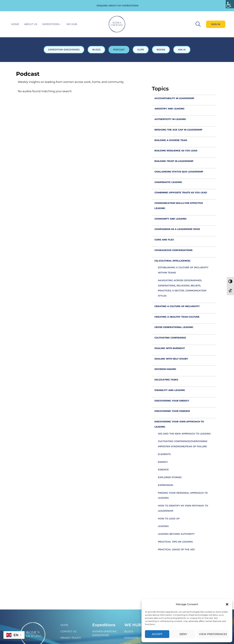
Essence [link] (163, 469)
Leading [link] (163, 526)
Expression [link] (165, 485)
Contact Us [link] (68, 631)
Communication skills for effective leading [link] (179, 206)
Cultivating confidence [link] (170, 338)
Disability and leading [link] (170, 390)
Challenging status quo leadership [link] (179, 172)
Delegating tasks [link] (166, 380)
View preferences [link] (213, 634)
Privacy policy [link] (71, 638)
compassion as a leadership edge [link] (177, 229)
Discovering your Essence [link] (172, 411)
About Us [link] (31, 24)
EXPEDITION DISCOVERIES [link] (64, 50)
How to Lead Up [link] (169, 519)
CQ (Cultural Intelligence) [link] (172, 261)
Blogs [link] (129, 631)
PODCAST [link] (119, 50)
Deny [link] (183, 634)
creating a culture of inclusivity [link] (177, 306)
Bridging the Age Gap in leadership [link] (178, 130)
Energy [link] (163, 462)
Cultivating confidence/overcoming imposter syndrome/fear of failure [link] (183, 444)
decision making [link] (165, 369)
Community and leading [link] (170, 219)
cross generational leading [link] (174, 327)
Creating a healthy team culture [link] (177, 317)
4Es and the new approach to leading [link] (184, 434)
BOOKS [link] (161, 50)
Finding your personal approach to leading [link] (183, 495)
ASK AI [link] (182, 50)
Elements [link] (164, 454)
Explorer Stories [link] (170, 477)
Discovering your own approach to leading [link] (179, 424)
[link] (230, 4)
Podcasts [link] (131, 638)
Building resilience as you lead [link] (176, 151)
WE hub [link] (72, 24)
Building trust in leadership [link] (174, 161)
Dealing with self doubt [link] (171, 359)
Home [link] (15, 24)
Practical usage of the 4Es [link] (176, 549)
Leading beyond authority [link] (176, 534)
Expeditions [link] (51, 24)
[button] (227, 604)
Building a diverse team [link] (171, 140)
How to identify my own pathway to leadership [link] (183, 508)
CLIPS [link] (141, 50)
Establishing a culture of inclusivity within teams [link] (183, 270)
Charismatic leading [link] (168, 182)
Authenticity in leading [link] (170, 119)
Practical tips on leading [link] (175, 542)
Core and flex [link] (164, 240)
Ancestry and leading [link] (169, 109)
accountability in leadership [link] (174, 98)
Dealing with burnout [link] (170, 348)
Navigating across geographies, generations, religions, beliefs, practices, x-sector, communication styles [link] (182, 288)
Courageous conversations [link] (173, 250)
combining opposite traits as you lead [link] (181, 192)
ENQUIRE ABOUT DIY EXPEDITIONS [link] (118, 6)
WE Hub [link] (133, 625)
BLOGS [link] (96, 50)
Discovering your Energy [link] (172, 401)
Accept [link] (157, 634)
